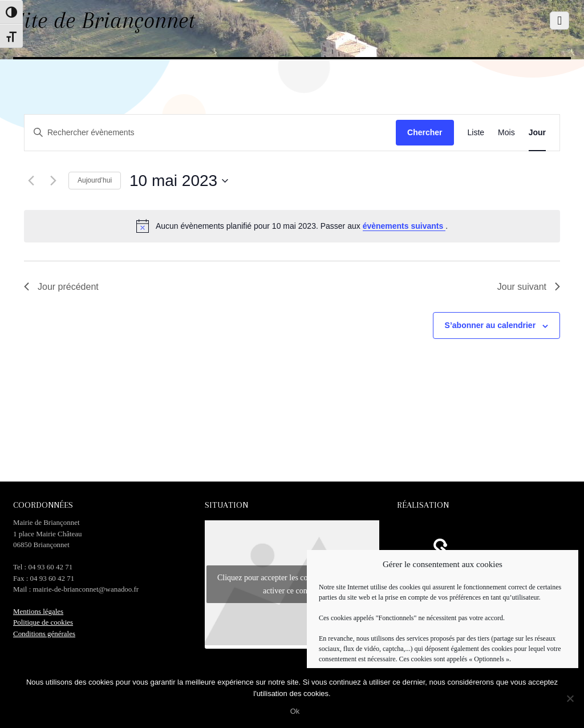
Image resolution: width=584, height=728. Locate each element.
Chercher (425, 132)
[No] (570, 698)
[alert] (292, 226)
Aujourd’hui (95, 180)
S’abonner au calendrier (490, 325)
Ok (295, 711)
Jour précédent (61, 287)
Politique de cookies (43, 622)
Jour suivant (529, 287)
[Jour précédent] (31, 181)
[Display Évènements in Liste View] (476, 133)
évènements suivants (404, 226)
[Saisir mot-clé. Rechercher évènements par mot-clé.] (192, 133)
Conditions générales (44, 634)
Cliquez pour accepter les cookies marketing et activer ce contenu (292, 584)
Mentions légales (38, 611)
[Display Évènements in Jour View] (537, 133)
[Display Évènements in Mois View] (506, 133)
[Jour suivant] (53, 181)
